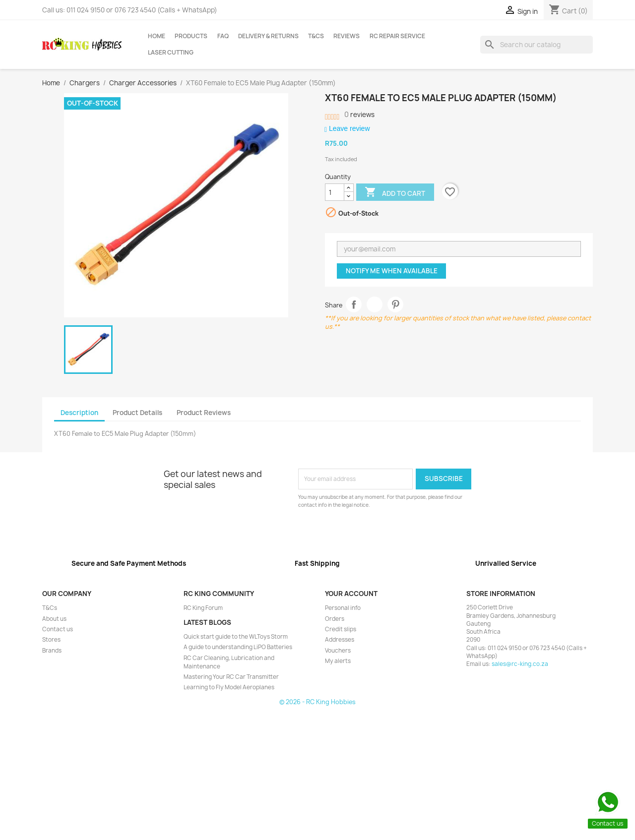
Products (191, 36)
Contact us (58, 629)
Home (157, 36)
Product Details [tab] (137, 413)
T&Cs (316, 36)
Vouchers (338, 651)
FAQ (223, 36)
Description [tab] (79, 413)
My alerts (338, 661)
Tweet (375, 305)
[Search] (537, 45)
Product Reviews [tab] (204, 413)
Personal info (343, 608)
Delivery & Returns (268, 36)
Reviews (347, 36)
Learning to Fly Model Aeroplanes (229, 687)
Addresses (340, 640)
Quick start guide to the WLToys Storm (236, 637)
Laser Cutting (171, 53)
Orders (335, 619)
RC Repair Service (397, 36)
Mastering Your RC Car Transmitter (231, 677)
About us (54, 619)
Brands (52, 651)
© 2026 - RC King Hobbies (317, 702)
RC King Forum (203, 608)
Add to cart (395, 193)
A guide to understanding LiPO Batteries (238, 647)
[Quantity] (335, 192)
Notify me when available (392, 271)
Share (354, 305)
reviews (359, 115)
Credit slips (341, 629)
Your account (351, 594)
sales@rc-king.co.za (520, 664)
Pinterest (396, 305)
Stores (51, 640)
